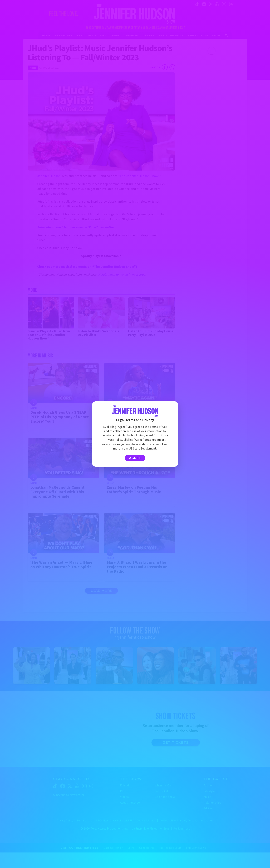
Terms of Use (158, 427)
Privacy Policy (113, 440)
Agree (135, 458)
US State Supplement (142, 449)
